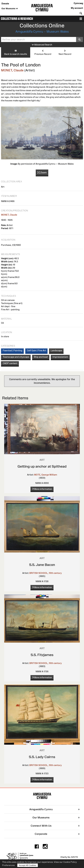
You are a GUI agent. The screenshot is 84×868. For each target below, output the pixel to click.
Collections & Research (17, 19)
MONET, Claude (12, 70)
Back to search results (16, 52)
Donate (5, 4)
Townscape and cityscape (16, 357)
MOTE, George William (46, 475)
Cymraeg (78, 3)
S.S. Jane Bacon (42, 565)
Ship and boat (41, 357)
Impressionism (60, 357)
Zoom (42, 173)
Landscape (56, 350)
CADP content (10, 363)
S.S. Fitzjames (42, 655)
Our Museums (10, 9)
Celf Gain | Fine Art (36, 350)
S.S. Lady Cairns (42, 757)
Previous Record (43, 52)
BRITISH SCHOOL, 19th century (46, 573)
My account (77, 8)
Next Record (65, 52)
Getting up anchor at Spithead (42, 466)
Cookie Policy (70, 862)
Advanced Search (42, 45)
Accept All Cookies (28, 865)
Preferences (8, 865)
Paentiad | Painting (12, 350)
